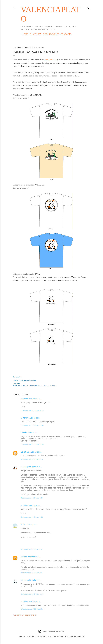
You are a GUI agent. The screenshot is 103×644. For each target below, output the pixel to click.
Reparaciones (50, 34)
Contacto (65, 34)
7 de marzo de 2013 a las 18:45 (32, 410)
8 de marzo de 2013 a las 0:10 (32, 459)
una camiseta (50, 60)
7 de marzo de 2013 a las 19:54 (32, 425)
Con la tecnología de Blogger (51, 631)
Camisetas (22, 381)
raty (29, 381)
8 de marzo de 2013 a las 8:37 (32, 549)
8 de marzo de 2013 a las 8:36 (32, 517)
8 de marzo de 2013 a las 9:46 (32, 573)
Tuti (22, 525)
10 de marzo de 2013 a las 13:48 (33, 609)
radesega (25, 467)
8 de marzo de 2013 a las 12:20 (32, 594)
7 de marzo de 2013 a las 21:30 (32, 444)
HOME (24, 34)
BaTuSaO (25, 452)
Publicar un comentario (25, 615)
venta (34, 381)
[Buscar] (89, 7)
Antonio (24, 557)
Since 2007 (35, 34)
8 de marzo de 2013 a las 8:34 (32, 498)
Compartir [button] (17, 377)
